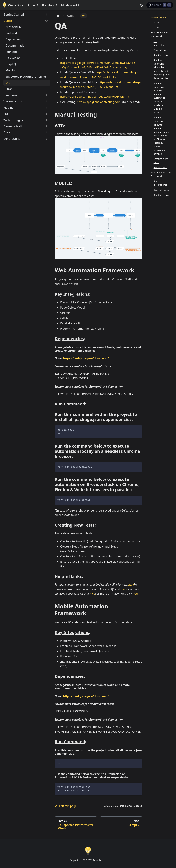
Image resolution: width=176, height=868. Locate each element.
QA (8, 83)
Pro (6, 114)
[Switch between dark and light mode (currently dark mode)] (142, 5)
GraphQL (11, 64)
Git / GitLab (13, 58)
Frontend (12, 52)
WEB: (156, 23)
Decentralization (14, 126)
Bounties (50, 5)
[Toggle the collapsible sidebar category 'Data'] (46, 132)
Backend (11, 33)
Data (7, 132)
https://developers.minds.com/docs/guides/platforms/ (95, 97)
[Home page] (58, 16)
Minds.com (70, 5)
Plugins (8, 108)
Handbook (10, 95)
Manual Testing (159, 18)
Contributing (12, 139)
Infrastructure (13, 101)
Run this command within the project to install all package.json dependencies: (162, 69)
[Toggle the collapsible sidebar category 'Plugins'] (46, 108)
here (131, 584)
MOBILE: (158, 28)
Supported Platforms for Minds (26, 77)
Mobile (10, 70)
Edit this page (66, 806)
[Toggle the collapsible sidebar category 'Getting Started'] (46, 14)
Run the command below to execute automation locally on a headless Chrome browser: (160, 98)
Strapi (9, 89)
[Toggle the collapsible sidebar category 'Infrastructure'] (46, 101)
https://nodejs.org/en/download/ (86, 358)
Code (33, 5)
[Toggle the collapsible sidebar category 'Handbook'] (46, 95)
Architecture (14, 27)
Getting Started (14, 14)
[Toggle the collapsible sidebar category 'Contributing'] (46, 139)
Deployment (14, 39)
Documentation (16, 46)
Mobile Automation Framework (161, 174)
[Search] (160, 5)
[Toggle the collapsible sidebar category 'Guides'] (46, 21)
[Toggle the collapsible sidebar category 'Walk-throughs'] (46, 120)
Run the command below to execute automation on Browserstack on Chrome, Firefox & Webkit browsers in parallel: (161, 136)
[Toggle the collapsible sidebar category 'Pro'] (46, 114)
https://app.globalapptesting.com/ (99, 102)
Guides (8, 21)
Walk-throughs (13, 120)
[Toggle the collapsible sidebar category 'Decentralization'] (46, 126)
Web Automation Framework (159, 34)
